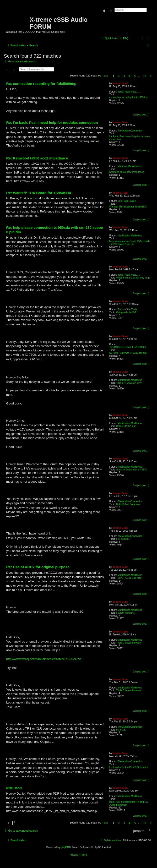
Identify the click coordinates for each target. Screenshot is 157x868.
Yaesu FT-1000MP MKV (129, 383)
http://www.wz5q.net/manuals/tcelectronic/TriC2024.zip (44, 659)
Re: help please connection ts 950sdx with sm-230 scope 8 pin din (54, 230)
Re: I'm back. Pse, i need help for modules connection (52, 123)
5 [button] (135, 76)
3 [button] (124, 76)
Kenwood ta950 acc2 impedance (127, 172)
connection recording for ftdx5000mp (129, 97)
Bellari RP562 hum (126, 426)
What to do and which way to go (133, 278)
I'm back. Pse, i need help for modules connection (130, 138)
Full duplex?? (123, 539)
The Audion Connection (130, 131)
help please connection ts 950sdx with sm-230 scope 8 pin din (130, 243)
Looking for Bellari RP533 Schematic (129, 767)
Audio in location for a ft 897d (132, 470)
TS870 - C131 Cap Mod (129, 578)
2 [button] (119, 76)
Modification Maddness (130, 236)
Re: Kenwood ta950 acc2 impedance (37, 158)
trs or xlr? (121, 730)
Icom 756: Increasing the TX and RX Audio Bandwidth (129, 803)
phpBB (65, 847)
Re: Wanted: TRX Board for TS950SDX (39, 193)
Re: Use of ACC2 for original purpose (38, 567)
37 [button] (144, 76)
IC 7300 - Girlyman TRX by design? (128, 353)
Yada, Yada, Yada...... (129, 92)
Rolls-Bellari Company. (128, 504)
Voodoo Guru (120, 84)
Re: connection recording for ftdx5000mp (41, 84)
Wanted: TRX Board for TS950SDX (128, 207)
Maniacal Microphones (130, 166)
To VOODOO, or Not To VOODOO (128, 347)
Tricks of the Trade (127, 309)
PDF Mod (14, 788)
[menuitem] (124, 38)
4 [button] (129, 76)
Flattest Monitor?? (126, 613)
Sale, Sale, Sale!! (127, 201)
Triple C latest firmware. (129, 643)
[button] (106, 76)
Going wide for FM (126, 312)
